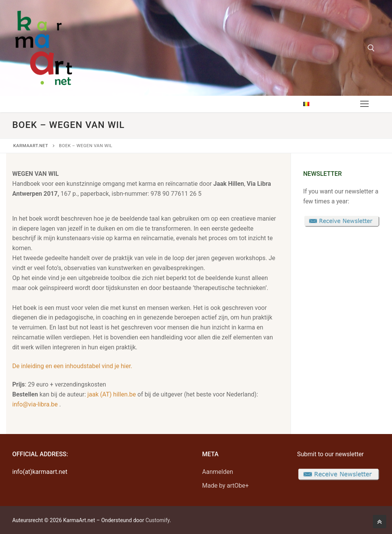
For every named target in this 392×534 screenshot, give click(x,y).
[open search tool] (371, 48)
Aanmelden (218, 472)
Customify (158, 520)
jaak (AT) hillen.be (112, 394)
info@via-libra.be (35, 404)
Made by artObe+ (225, 486)
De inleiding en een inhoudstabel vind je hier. (72, 366)
